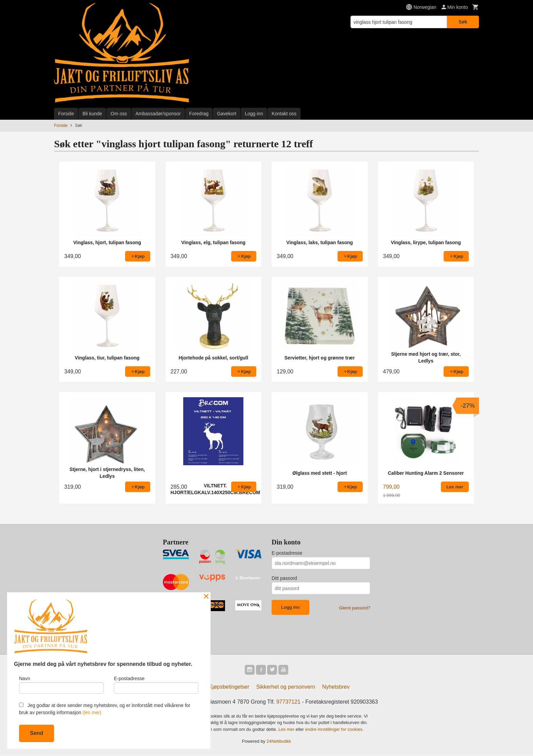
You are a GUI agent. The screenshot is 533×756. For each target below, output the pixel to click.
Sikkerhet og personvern (286, 688)
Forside (66, 114)
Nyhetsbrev (336, 688)
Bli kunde (92, 114)
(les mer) (92, 712)
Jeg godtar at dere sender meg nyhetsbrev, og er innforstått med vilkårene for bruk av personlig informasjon (105, 709)
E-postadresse (287, 553)
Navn (61, 684)
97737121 (288, 703)
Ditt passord (284, 578)
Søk (463, 22)
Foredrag (199, 114)
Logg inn (254, 114)
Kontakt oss (284, 114)
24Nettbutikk (279, 742)
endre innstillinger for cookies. (334, 730)
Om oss (119, 114)
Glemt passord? (355, 608)
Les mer (287, 730)
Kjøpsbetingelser (229, 688)
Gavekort (227, 114)
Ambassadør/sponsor (158, 114)
